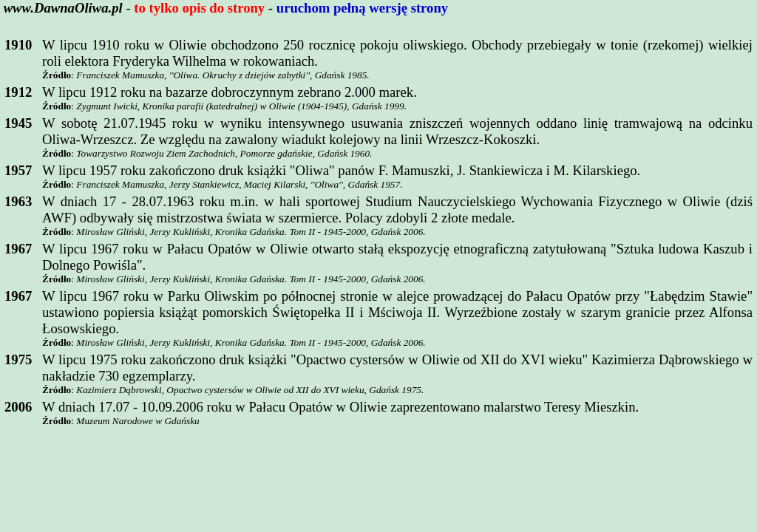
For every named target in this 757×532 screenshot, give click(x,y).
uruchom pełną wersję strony (362, 8)
